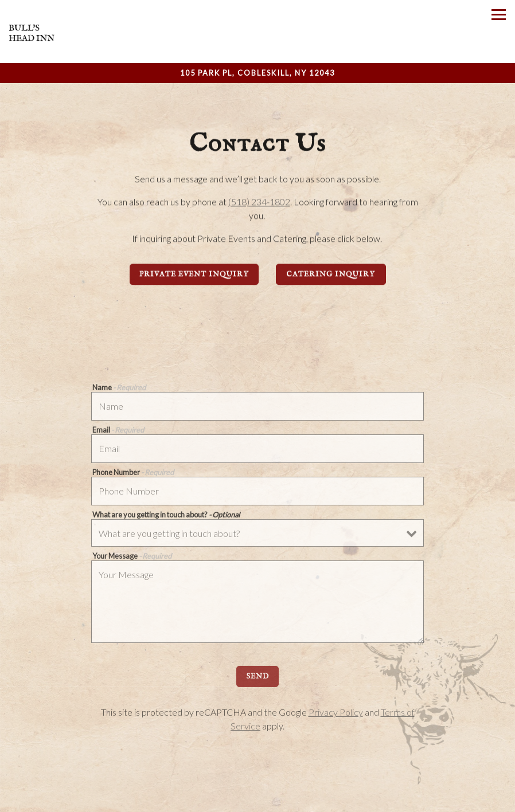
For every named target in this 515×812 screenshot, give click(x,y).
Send (257, 679)
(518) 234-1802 (259, 203)
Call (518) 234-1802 (257, 798)
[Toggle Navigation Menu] (499, 15)
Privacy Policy (336, 714)
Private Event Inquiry (194, 275)
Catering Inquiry (331, 275)
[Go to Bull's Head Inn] (257, 73)
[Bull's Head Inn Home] (32, 32)
